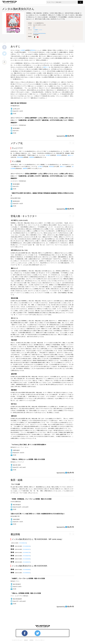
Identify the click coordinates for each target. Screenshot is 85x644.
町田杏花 (33, 50)
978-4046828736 (27, 556)
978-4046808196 (27, 546)
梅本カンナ (46, 67)
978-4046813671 (27, 549)
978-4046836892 (27, 570)
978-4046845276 (27, 562)
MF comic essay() (39, 33)
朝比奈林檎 (20, 157)
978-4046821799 (27, 552)
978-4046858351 (27, 573)
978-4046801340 (23, 543)
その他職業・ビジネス (38, 30)
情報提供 (26, 640)
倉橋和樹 (32, 157)
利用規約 (31, 640)
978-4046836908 (27, 559)
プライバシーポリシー (40, 640)
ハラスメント (36, 32)
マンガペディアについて (17, 640)
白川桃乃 (23, 50)
